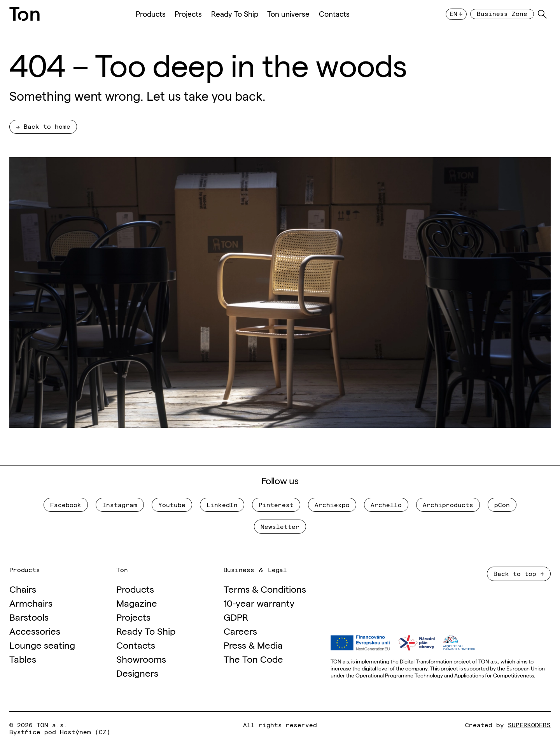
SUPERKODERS (529, 724)
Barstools (29, 617)
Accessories (35, 631)
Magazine (137, 603)
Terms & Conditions (265, 589)
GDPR (236, 617)
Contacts (334, 14)
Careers (240, 631)
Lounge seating (42, 645)
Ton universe (288, 14)
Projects (188, 14)
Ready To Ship (235, 14)
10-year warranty (259, 603)
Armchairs (31, 603)
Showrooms (141, 659)
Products (151, 14)
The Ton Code (253, 659)
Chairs (23, 589)
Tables (23, 659)
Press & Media (253, 645)
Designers (137, 673)
